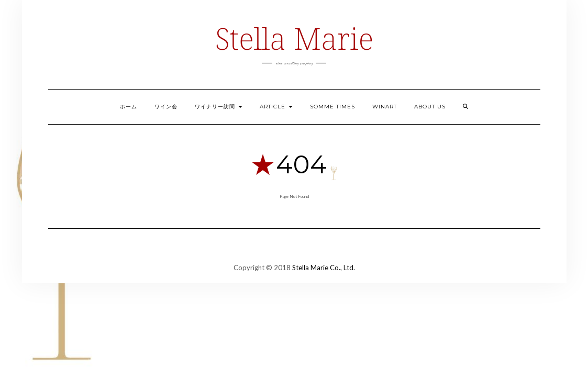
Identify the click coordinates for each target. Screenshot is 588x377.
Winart (385, 107)
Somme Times (332, 107)
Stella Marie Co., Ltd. (324, 268)
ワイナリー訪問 (219, 107)
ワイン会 (166, 107)
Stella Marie (294, 38)
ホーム (129, 107)
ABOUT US (430, 107)
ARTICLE (276, 107)
